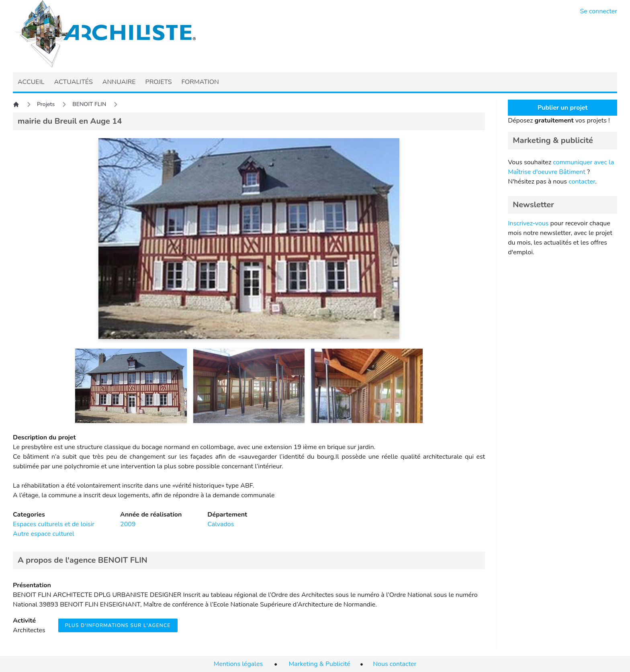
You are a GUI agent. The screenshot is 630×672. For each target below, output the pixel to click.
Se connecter (599, 11)
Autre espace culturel (44, 534)
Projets (46, 104)
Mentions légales (238, 664)
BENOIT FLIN (89, 104)
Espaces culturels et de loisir (54, 524)
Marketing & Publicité (320, 664)
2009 (128, 524)
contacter (582, 182)
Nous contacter (395, 664)
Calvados (221, 524)
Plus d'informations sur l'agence (118, 625)
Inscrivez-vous (528, 223)
